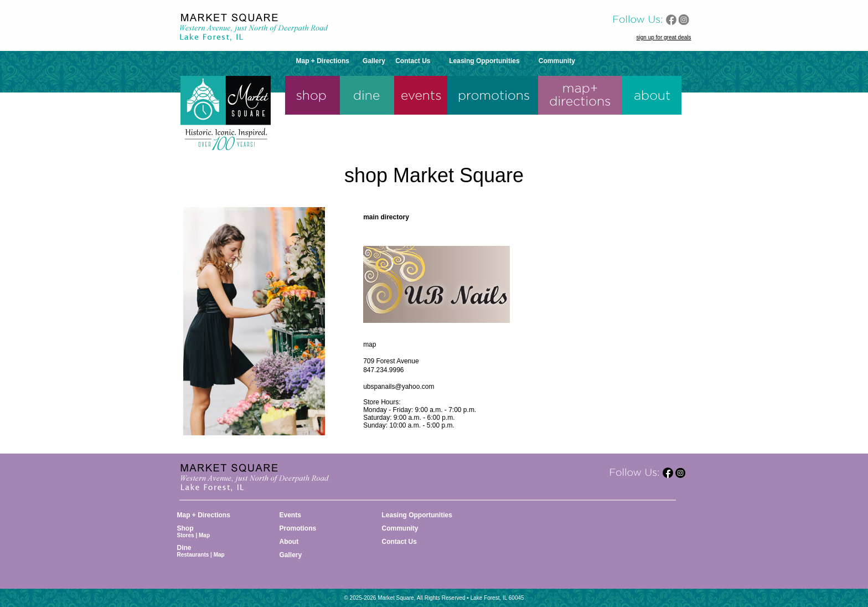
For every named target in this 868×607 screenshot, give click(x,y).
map (370, 344)
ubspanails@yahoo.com (399, 387)
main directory (386, 217)
